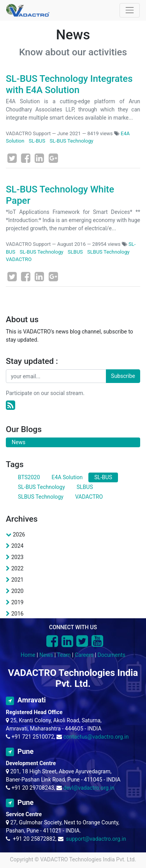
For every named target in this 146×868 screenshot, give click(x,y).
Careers (84, 655)
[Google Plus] (53, 158)
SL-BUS (37, 141)
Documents (112, 655)
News (46, 655)
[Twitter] (12, 158)
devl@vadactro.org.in (89, 788)
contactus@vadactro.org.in (96, 737)
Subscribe (123, 376)
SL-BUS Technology (72, 141)
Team (64, 655)
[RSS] (11, 405)
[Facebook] (26, 158)
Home (28, 655)
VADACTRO (19, 259)
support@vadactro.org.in (96, 839)
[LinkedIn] (39, 158)
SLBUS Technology (108, 252)
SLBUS (75, 252)
